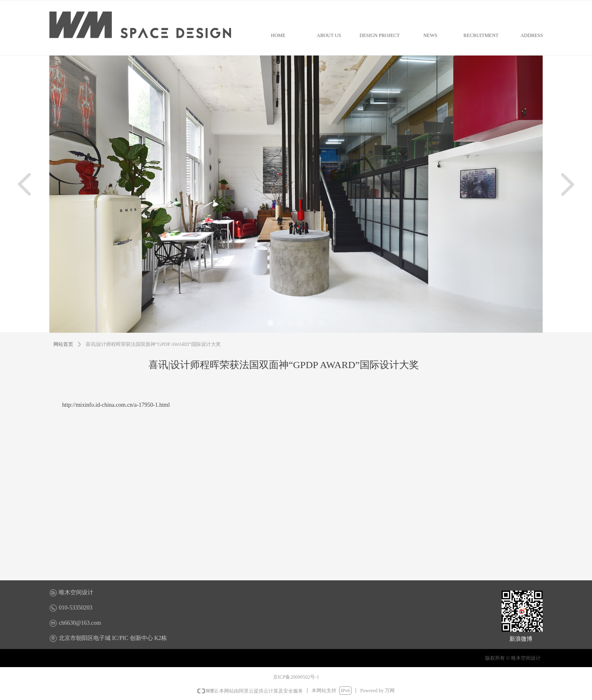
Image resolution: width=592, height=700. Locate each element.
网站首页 (63, 344)
